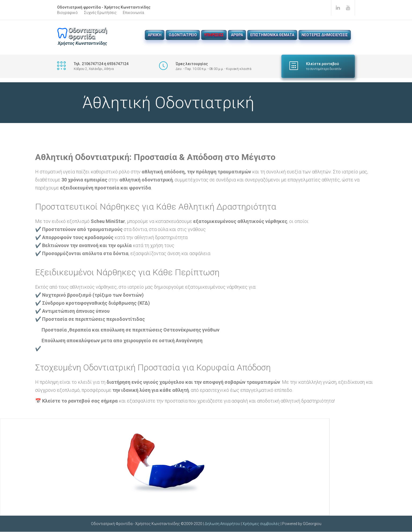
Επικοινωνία (133, 13)
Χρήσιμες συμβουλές (261, 524)
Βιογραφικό (67, 13)
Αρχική (155, 35)
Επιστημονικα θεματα (272, 35)
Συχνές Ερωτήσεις (100, 13)
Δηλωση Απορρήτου (222, 524)
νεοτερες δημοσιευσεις (325, 35)
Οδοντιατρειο (183, 35)
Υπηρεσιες (214, 35)
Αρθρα (237, 35)
